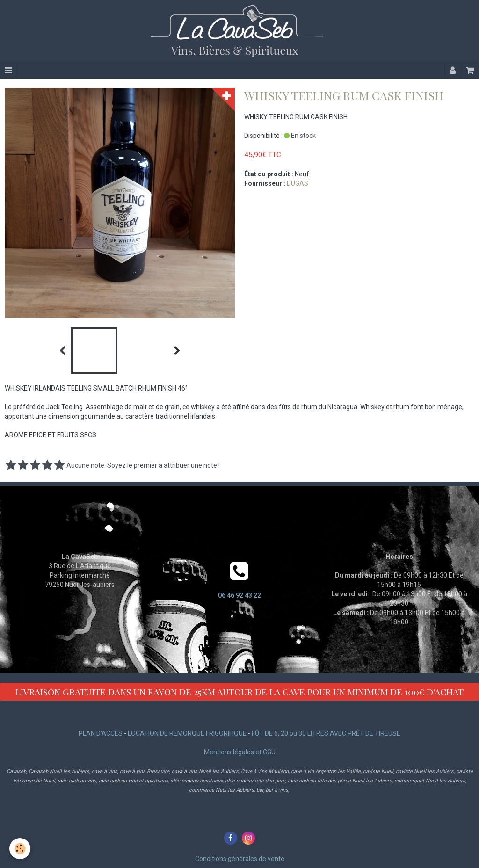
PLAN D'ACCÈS (101, 733)
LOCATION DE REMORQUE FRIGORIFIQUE (187, 733)
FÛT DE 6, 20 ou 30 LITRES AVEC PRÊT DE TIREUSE (326, 733)
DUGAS (298, 183)
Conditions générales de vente (240, 859)
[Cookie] (20, 849)
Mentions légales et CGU (240, 752)
